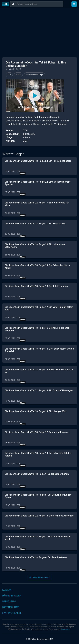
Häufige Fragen (12, 596)
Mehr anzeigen (39, 577)
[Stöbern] (74, 4)
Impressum (9, 601)
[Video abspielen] (35, 96)
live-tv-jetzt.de (12, 613)
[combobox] (40, 4)
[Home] (6, 4)
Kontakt (8, 590)
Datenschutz (11, 607)
